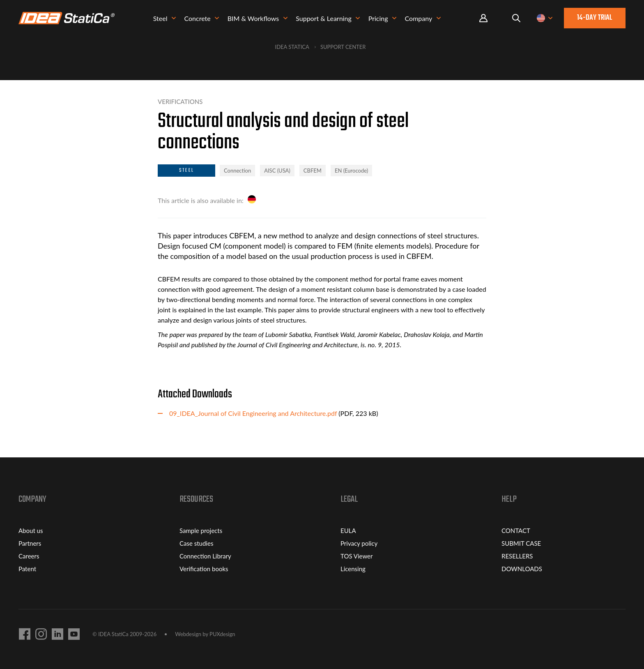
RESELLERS (517, 556)
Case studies (196, 543)
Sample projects (201, 531)
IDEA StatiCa (292, 47)
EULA (348, 531)
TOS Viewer (356, 556)
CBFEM (313, 171)
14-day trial (595, 18)
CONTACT (516, 531)
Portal (483, 18)
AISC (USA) (277, 171)
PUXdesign (222, 634)
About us (31, 531)
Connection (237, 171)
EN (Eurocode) (351, 171)
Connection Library (205, 556)
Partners (30, 543)
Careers (29, 556)
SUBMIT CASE (521, 543)
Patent (27, 569)
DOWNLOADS (522, 569)
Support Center (343, 47)
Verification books (204, 569)
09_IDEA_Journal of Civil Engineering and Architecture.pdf (253, 413)
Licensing (353, 569)
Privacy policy (359, 543)
